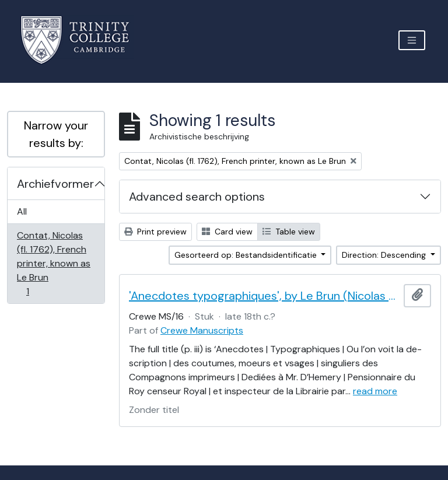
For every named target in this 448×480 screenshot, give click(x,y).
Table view (289, 232)
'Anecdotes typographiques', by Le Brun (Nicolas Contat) (264, 296)
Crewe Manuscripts (202, 330)
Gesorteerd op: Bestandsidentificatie (247, 255)
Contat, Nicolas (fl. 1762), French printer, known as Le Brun (53, 263)
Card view (227, 232)
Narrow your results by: (56, 134)
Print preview (155, 232)
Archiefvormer (55, 184)
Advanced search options (197, 197)
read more (375, 391)
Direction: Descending (385, 255)
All (22, 211)
